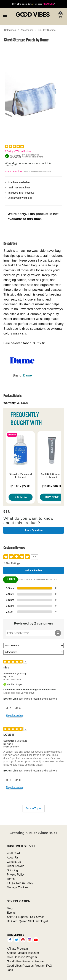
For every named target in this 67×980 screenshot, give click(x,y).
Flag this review (14, 715)
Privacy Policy (16, 874)
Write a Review (23, 151)
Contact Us (14, 862)
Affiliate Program (17, 949)
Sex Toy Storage (47, 30)
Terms (11, 879)
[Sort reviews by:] (33, 646)
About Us (13, 857)
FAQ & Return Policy (20, 883)
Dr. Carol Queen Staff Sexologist (27, 921)
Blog (10, 908)
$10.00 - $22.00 (20, 486)
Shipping (12, 870)
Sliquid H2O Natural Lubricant (21, 476)
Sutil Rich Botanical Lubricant (52, 476)
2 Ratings (10, 151)
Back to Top (33, 808)
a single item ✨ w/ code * (33, 4)
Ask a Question (13, 172)
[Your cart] (60, 15)
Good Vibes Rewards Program (26, 961)
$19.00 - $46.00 (52, 486)
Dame (27, 375)
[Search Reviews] (33, 633)
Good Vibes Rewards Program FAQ (29, 966)
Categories (10, 30)
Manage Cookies (17, 887)
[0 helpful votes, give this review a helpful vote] (8, 708)
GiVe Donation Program (22, 957)
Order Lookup (15, 866)
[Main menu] (5, 15)
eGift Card (13, 853)
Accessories (27, 30)
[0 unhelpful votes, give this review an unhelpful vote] (17, 708)
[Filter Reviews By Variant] (33, 652)
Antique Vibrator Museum (23, 953)
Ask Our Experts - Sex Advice (26, 917)
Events (11, 913)
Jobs (10, 970)
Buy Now (21, 497)
